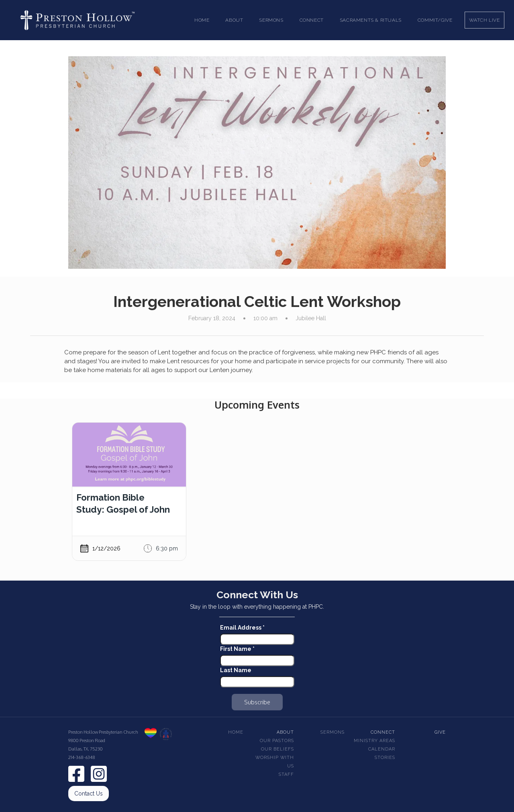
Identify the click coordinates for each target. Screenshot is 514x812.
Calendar (382, 749)
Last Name (236, 670)
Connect (383, 732)
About (285, 732)
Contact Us (89, 794)
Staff (286, 774)
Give (440, 732)
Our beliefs (277, 749)
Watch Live (484, 20)
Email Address (242, 628)
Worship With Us (275, 762)
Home (202, 20)
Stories (385, 758)
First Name (237, 649)
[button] (234, 20)
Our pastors (277, 741)
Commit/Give (435, 20)
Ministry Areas (374, 741)
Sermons (332, 732)
